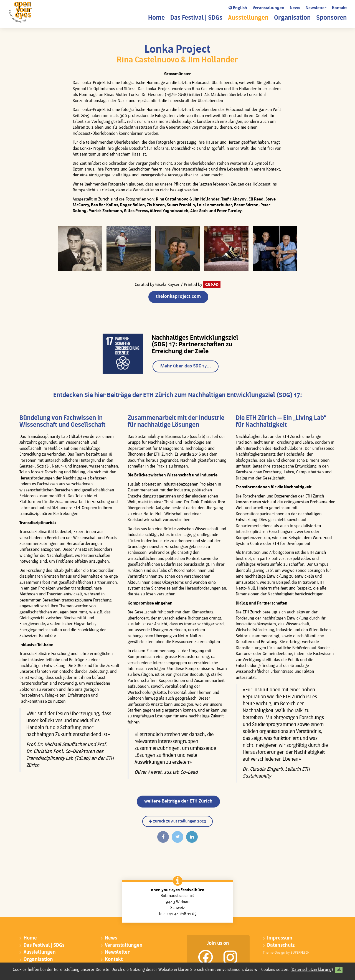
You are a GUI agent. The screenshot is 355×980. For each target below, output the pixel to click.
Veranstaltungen (268, 8)
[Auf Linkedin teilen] (192, 837)
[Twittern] (177, 837)
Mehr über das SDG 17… (186, 366)
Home (156, 18)
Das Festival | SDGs (196, 18)
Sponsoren (331, 18)
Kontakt (339, 8)
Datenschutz (281, 945)
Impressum (280, 938)
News (295, 8)
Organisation (292, 18)
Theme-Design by (286, 952)
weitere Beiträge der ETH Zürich (178, 801)
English (238, 8)
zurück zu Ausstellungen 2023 (177, 821)
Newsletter (316, 8)
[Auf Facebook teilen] (163, 837)
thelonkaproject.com (178, 297)
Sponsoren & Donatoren (50, 967)
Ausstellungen (248, 18)
